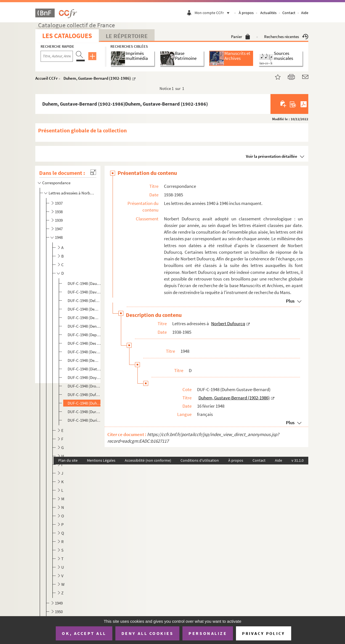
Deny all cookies (147, 633)
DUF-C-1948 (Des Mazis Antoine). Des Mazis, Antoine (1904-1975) (84, 343)
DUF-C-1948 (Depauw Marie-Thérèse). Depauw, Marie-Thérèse (84, 335)
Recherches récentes (286, 37)
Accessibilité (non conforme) (148, 460)
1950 (59, 612)
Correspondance (57, 183)
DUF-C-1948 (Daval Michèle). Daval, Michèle (84, 292)
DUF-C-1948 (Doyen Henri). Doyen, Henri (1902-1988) (84, 377)
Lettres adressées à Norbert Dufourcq (72, 193)
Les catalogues (67, 36)
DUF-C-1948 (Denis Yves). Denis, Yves (84, 326)
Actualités (268, 13)
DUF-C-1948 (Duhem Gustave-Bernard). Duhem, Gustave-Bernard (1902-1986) (84, 403)
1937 (59, 203)
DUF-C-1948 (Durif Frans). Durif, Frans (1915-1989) (84, 420)
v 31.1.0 (298, 460)
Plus (290, 301)
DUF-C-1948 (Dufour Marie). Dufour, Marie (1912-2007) (84, 395)
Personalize (208, 633)
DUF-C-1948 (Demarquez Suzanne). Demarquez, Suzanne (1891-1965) (84, 318)
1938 (59, 212)
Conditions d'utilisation (200, 460)
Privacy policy (263, 633)
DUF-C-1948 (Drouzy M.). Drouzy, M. (84, 386)
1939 (59, 220)
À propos (246, 13)
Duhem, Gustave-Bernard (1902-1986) (97, 78)
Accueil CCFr (47, 78)
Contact (289, 13)
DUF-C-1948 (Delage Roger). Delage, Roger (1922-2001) (84, 300)
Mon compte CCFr (213, 13)
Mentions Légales (101, 460)
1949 (59, 603)
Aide (305, 13)
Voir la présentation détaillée (272, 156)
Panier (241, 37)
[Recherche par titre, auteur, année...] (57, 56)
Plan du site (68, 460)
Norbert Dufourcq (228, 324)
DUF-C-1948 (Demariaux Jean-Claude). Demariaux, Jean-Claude (84, 309)
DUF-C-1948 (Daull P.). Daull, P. (84, 283)
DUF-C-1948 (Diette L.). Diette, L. (84, 369)
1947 (59, 229)
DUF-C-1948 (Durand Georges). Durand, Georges (84, 412)
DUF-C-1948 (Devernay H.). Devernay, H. (84, 352)
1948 (59, 237)
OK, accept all (84, 633)
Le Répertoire (127, 36)
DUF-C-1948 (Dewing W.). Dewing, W (84, 360)
